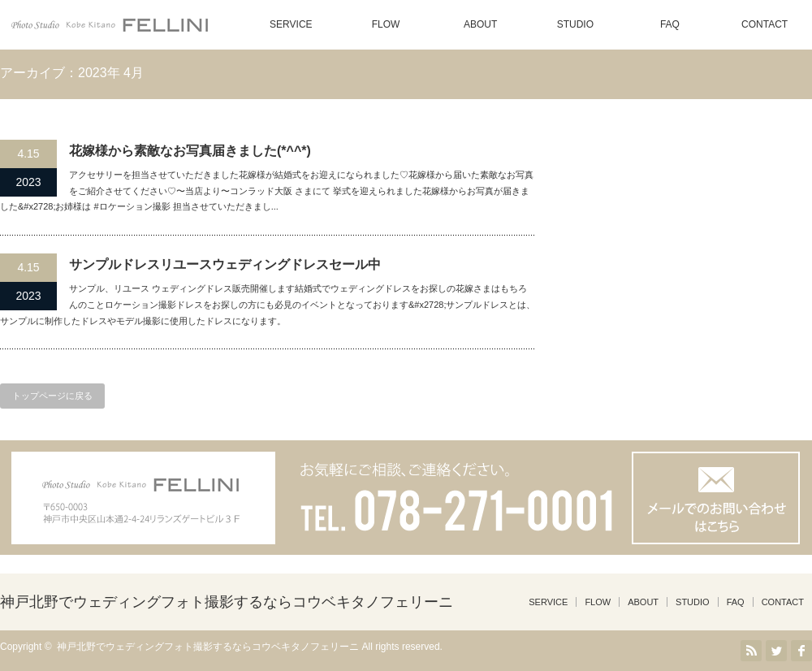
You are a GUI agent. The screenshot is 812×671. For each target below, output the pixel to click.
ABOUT (480, 24)
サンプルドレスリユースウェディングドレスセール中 (225, 264)
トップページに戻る (52, 396)
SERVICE (291, 24)
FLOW (386, 24)
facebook (801, 651)
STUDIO (575, 24)
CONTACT (764, 24)
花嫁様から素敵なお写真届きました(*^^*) (190, 151)
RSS (751, 651)
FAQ (670, 24)
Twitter (776, 651)
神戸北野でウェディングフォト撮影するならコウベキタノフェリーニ (227, 602)
